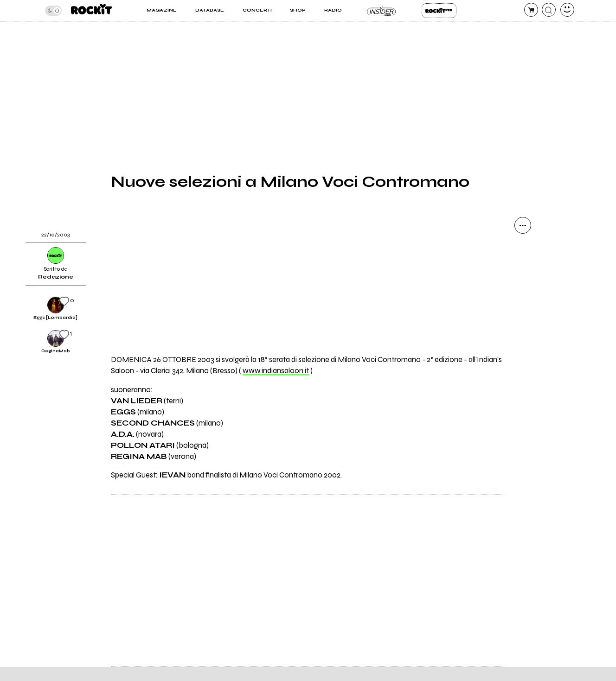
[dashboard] (567, 10)
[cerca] (549, 10)
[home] (91, 10)
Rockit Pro (439, 11)
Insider (382, 11)
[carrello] (531, 10)
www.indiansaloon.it (276, 371)
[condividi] (523, 225)
